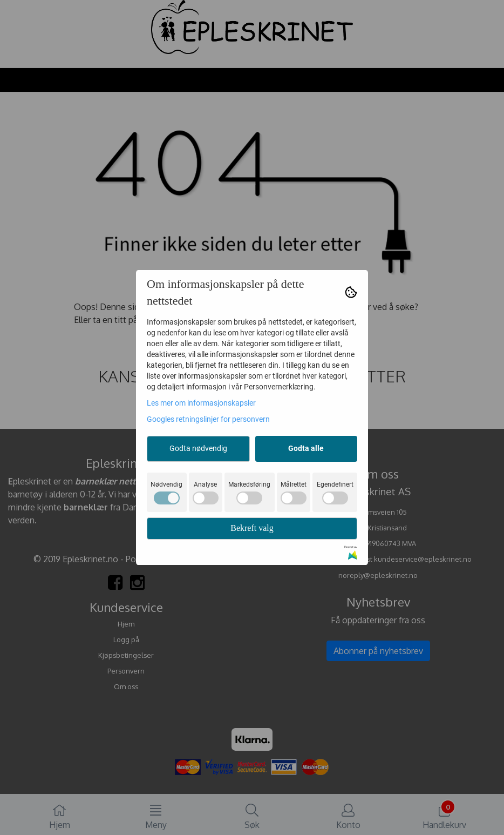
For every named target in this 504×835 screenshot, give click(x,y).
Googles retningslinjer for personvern (208, 419)
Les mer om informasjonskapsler (201, 403)
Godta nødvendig (198, 448)
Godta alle (306, 448)
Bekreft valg (252, 528)
